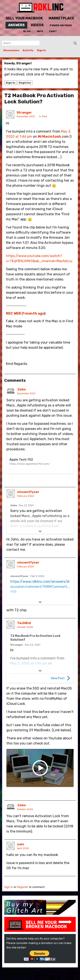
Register (25, 83)
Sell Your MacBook (24, 18)
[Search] (75, 43)
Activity (28, 50)
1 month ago (33, 313)
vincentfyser (28, 496)
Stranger (24, 113)
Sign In (41, 50)
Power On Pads (61, 25)
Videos (37, 25)
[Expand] (40, 536)
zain (21, 848)
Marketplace (61, 18)
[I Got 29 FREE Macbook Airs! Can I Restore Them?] (40, 772)
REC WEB (13, 313)
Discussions (11, 50)
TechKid (24, 627)
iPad (44, 116)
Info (40, 31)
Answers (16, 25)
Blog (27, 31)
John (21, 389)
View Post (60, 682)
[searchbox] (21, 43)
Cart (53, 31)
